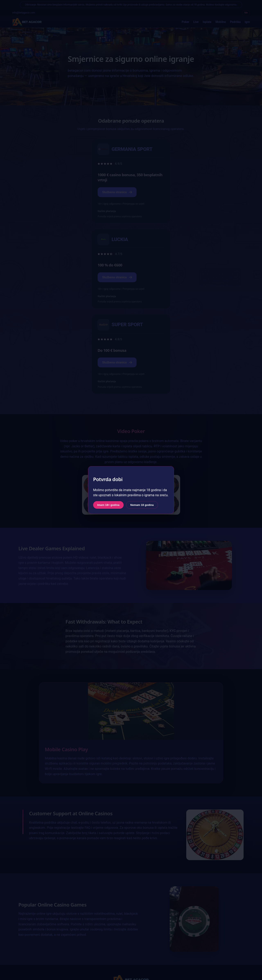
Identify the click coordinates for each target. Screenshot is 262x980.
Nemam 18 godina (142, 505)
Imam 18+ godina (108, 505)
